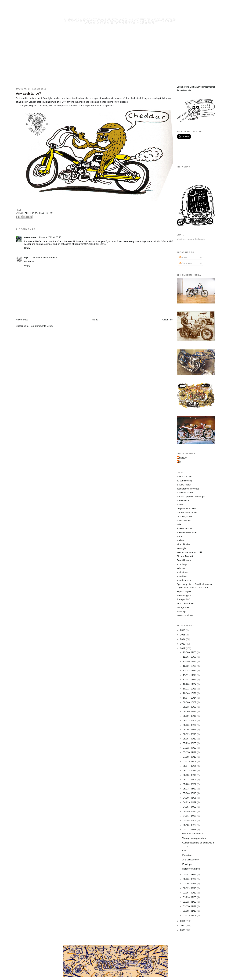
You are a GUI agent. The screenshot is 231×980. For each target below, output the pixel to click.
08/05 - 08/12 (190, 739)
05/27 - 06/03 (190, 780)
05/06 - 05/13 (190, 793)
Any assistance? (28, 94)
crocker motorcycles (187, 512)
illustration (46, 213)
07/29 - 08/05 (190, 743)
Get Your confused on (193, 834)
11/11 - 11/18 (190, 675)
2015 (183, 635)
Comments (186, 263)
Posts (183, 257)
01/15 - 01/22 (190, 906)
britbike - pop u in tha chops (191, 497)
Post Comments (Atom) (42, 326)
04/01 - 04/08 (190, 816)
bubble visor (183, 501)
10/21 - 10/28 (190, 689)
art (27, 213)
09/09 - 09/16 (190, 716)
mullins (180, 540)
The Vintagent (184, 595)
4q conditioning (184, 481)
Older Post (168, 320)
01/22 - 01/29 (190, 902)
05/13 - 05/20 (190, 789)
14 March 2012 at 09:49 (45, 257)
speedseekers (184, 580)
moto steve (30, 237)
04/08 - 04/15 (190, 811)
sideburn (181, 568)
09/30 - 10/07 (190, 702)
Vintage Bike (183, 607)
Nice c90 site (183, 544)
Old (184, 851)
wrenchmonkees (185, 615)
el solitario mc (184, 521)
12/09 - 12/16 (190, 661)
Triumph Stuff (183, 599)
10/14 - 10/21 (190, 693)
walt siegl (181, 611)
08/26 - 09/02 (190, 725)
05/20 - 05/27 (190, 784)
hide (179, 524)
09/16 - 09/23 (190, 711)
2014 (183, 639)
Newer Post (22, 320)
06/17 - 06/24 (190, 770)
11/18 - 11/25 (190, 670)
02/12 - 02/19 (190, 888)
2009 (183, 930)
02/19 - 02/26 (190, 884)
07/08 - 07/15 (190, 757)
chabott (180, 505)
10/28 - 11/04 (190, 684)
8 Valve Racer (184, 485)
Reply (27, 248)
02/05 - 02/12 (190, 893)
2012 (183, 648)
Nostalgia (181, 548)
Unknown (182, 458)
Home (95, 320)
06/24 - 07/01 (190, 766)
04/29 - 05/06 (190, 798)
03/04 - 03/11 (190, 875)
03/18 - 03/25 (190, 825)
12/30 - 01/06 (190, 652)
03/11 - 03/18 (190, 830)
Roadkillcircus (184, 560)
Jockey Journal (184, 528)
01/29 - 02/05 (190, 897)
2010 (183, 926)
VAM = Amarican (185, 603)
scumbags (182, 564)
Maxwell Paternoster (187, 532)
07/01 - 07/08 (190, 761)
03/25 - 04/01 (190, 820)
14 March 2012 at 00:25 (49, 237)
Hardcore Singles (191, 869)
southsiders (182, 572)
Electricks (187, 855)
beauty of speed (185, 493)
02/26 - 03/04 (190, 879)
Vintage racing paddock (194, 838)
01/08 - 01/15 (190, 911)
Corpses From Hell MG (120, 14)
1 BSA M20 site (184, 477)
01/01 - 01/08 (190, 915)
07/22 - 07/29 (190, 748)
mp (26, 257)
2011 (183, 921)
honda (34, 213)
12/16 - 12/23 (190, 657)
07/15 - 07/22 (190, 752)
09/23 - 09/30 (190, 707)
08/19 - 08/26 (190, 730)
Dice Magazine (184, 516)
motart (180, 536)
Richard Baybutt (185, 556)
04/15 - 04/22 (190, 807)
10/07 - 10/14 (190, 698)
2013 (183, 644)
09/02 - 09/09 (190, 720)
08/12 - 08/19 (190, 734)
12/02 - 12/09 (190, 666)
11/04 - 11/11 (190, 680)
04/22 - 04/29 (190, 802)
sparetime (182, 576)
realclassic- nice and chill (189, 552)
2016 (183, 630)
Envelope (187, 864)
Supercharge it (184, 591)
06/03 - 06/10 (190, 775)
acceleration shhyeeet (188, 489)
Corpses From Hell (186, 508)
